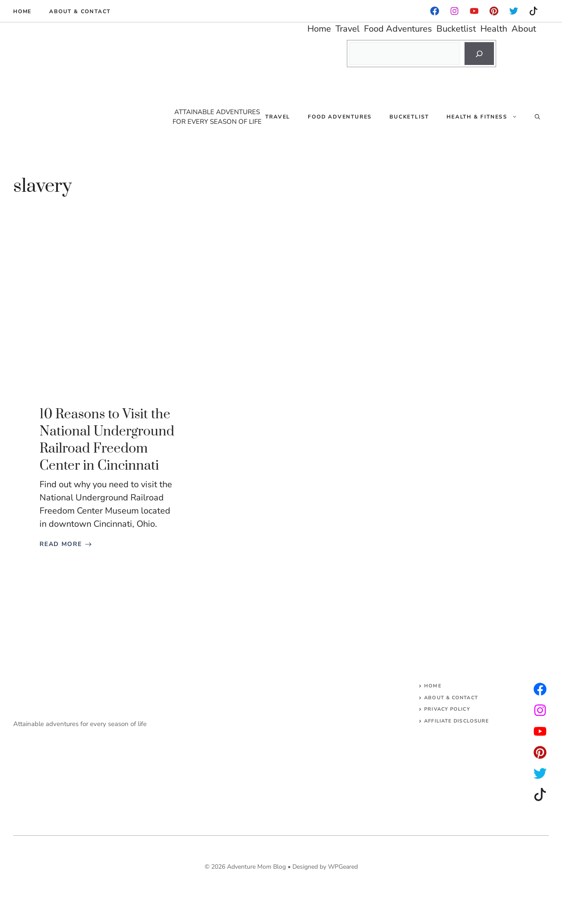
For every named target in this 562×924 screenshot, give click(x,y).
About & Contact (80, 11)
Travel (278, 117)
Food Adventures (340, 117)
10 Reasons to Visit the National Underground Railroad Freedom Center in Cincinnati (107, 440)
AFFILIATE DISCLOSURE (457, 721)
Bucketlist (409, 117)
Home (22, 11)
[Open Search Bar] (537, 117)
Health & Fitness (486, 117)
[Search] (479, 54)
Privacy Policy (447, 709)
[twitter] (540, 710)
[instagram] (494, 11)
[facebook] (435, 11)
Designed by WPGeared (325, 867)
